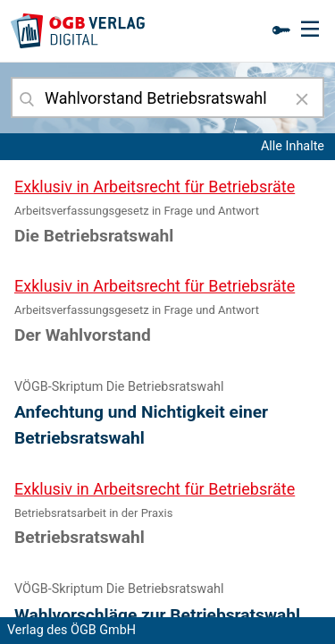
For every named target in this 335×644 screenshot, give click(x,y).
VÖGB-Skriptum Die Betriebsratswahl (119, 387)
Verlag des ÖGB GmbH (71, 630)
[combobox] (167, 97)
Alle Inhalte (293, 146)
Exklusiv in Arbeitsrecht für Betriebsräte (155, 186)
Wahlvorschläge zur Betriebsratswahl (157, 615)
